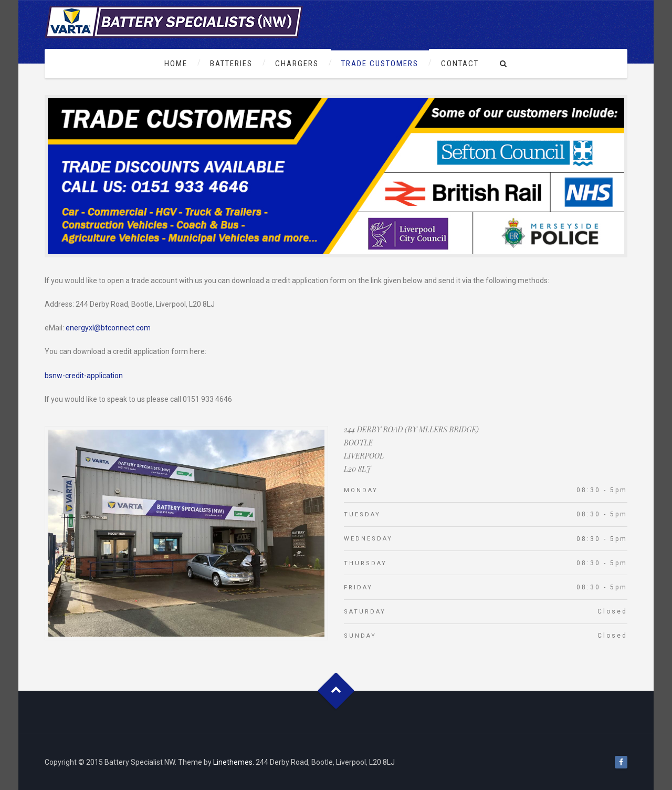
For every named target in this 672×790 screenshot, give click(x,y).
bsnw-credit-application (84, 376)
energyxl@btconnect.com (108, 328)
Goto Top (336, 691)
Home (176, 64)
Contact (460, 64)
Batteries (231, 64)
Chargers (297, 64)
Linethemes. (234, 762)
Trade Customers (380, 64)
